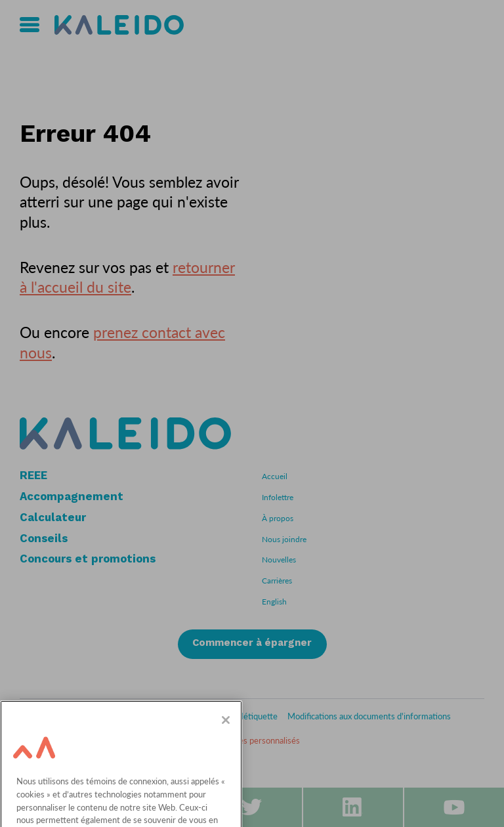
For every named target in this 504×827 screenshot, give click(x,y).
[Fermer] (226, 734)
